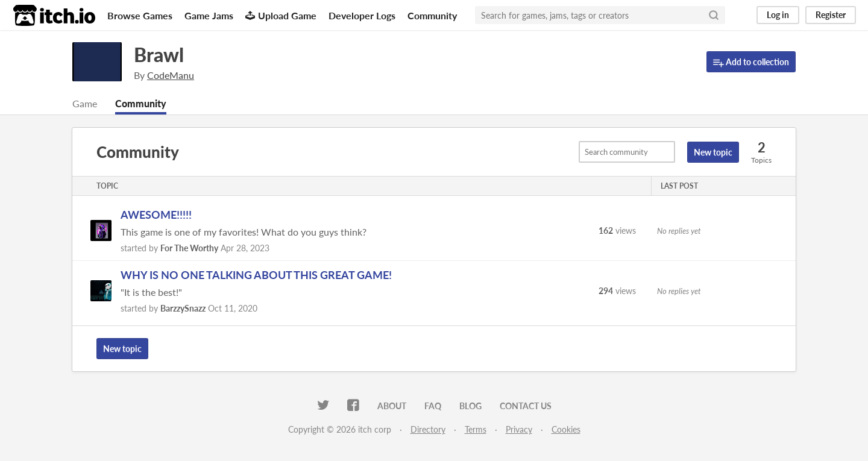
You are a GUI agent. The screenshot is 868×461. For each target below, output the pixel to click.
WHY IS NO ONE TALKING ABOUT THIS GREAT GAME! (256, 275)
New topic (713, 152)
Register (831, 15)
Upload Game (281, 15)
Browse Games (140, 15)
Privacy (519, 429)
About (392, 406)
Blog (470, 406)
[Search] (714, 15)
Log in (778, 15)
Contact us (526, 406)
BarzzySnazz (183, 308)
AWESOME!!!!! (156, 215)
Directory (428, 429)
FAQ (433, 406)
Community (432, 15)
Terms (476, 429)
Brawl (159, 55)
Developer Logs (362, 15)
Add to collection (751, 62)
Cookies (566, 429)
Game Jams (209, 15)
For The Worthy (189, 248)
